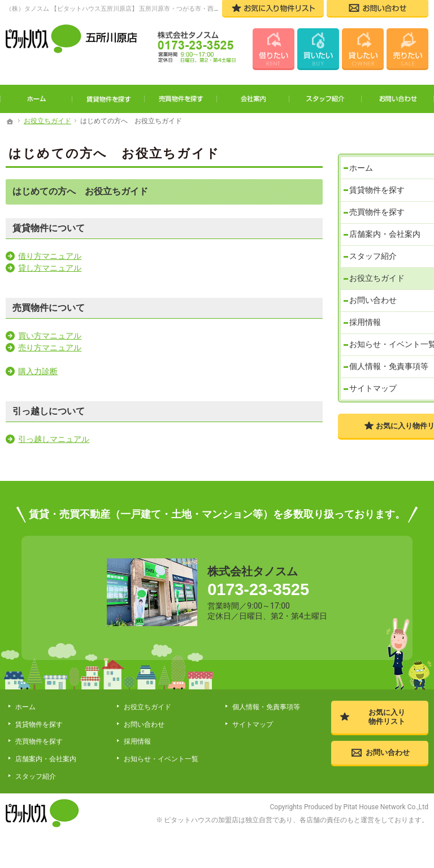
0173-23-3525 (267, 599)
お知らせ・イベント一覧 (387, 346)
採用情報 (367, 318)
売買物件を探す (379, 202)
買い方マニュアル (50, 336)
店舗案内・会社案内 (387, 225)
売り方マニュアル (50, 348)
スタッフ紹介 (375, 248)
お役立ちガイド (379, 271)
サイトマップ (375, 406)
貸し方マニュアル (50, 268)
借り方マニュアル (50, 256)
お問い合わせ (375, 294)
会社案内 (253, 99)
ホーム (363, 155)
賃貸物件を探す (379, 179)
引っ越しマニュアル (54, 439)
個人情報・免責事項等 (387, 379)
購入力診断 (38, 371)
